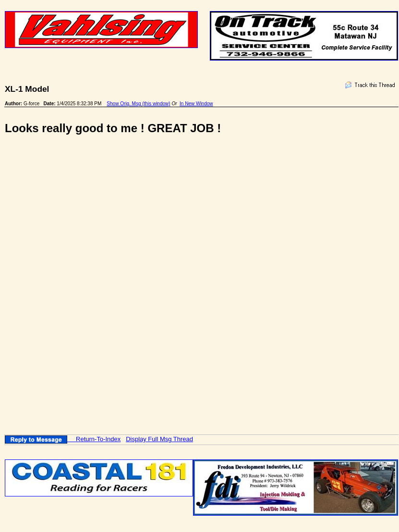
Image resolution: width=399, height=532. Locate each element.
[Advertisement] (145, 223)
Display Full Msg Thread (159, 439)
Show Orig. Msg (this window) (138, 104)
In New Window (196, 104)
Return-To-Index (98, 439)
